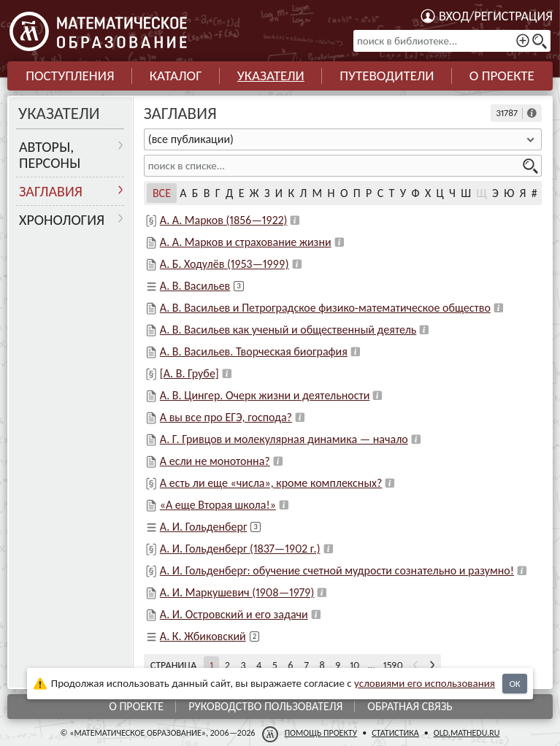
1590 (393, 665)
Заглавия (51, 191)
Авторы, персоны (50, 155)
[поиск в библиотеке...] (452, 41)
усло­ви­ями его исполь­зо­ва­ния (425, 683)
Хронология (62, 220)
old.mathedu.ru (467, 733)
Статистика (395, 733)
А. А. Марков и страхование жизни (246, 242)
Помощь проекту (321, 733)
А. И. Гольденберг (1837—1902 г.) (240, 549)
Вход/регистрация (496, 16)
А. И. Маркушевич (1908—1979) (237, 592)
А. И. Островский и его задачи (234, 614)
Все (162, 193)
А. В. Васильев (195, 286)
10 (354, 665)
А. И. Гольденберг (204, 527)
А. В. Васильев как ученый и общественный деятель (288, 330)
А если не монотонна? (215, 461)
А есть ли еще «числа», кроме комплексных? (271, 483)
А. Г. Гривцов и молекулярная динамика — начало (284, 439)
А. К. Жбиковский (203, 636)
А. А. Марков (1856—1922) (224, 220)
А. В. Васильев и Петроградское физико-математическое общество (325, 308)
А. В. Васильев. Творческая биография (254, 351)
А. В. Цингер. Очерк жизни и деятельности (265, 395)
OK (514, 684)
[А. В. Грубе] (189, 373)
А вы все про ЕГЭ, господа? (226, 417)
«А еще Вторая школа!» (218, 505)
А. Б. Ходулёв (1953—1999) (225, 264)
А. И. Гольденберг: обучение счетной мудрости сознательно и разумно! (337, 570)
